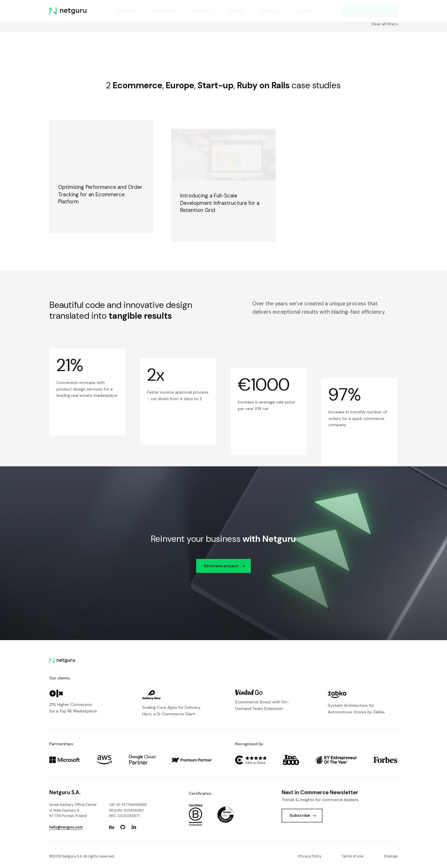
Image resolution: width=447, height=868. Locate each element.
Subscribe (303, 815)
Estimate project (371, 11)
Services (127, 11)
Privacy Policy (310, 856)
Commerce (165, 11)
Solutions (203, 11)
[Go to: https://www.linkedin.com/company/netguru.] (134, 827)
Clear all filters (384, 24)
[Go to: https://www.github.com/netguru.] (123, 827)
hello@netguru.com (66, 827)
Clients (236, 11)
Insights (303, 11)
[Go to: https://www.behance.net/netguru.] (112, 827)
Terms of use (352, 856)
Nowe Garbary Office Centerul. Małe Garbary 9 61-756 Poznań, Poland (73, 810)
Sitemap (391, 856)
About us (269, 11)
